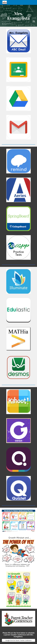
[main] (19, 16)
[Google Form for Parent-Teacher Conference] (19, 640)
